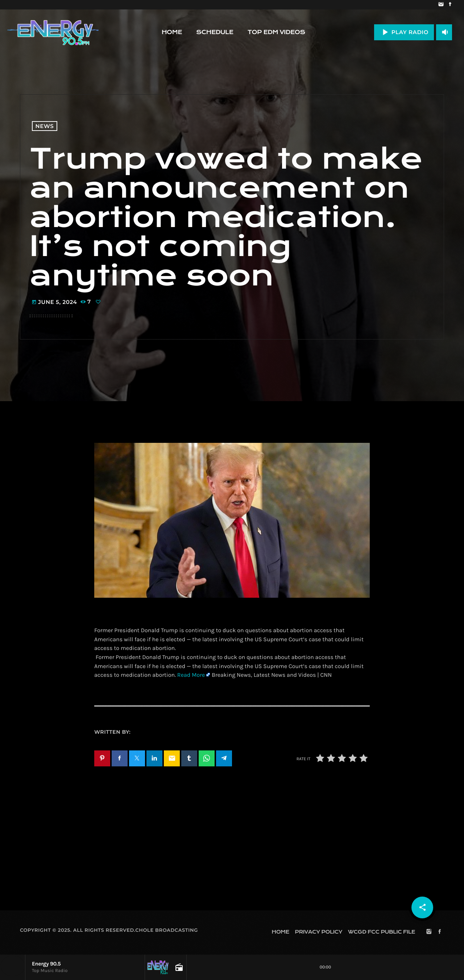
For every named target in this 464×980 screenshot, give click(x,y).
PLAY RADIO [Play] (404, 32)
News (45, 126)
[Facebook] (450, 5)
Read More (191, 675)
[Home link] (53, 32)
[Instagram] (441, 5)
